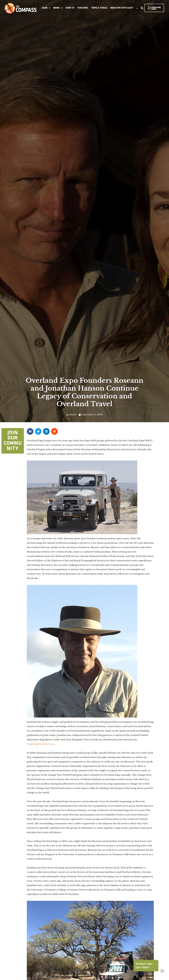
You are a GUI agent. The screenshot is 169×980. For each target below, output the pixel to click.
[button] (46, 8)
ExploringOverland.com (41, 744)
